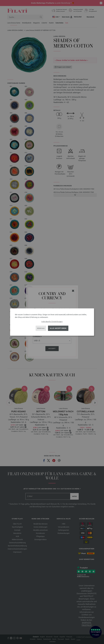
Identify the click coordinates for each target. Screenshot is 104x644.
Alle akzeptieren (58, 328)
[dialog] (52, 322)
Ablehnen (41, 328)
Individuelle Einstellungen (52, 321)
